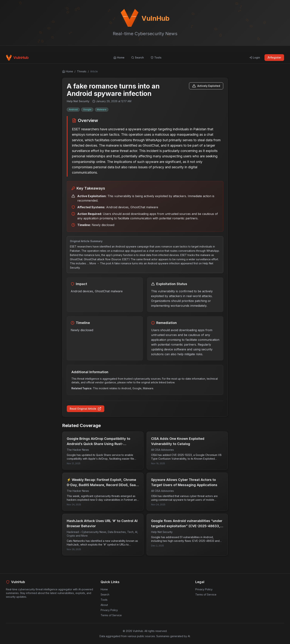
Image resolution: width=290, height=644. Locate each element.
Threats (82, 71)
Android (73, 109)
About (104, 605)
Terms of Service (111, 615)
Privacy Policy (109, 610)
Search (105, 594)
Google (87, 109)
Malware (102, 109)
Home (104, 589)
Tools (104, 600)
